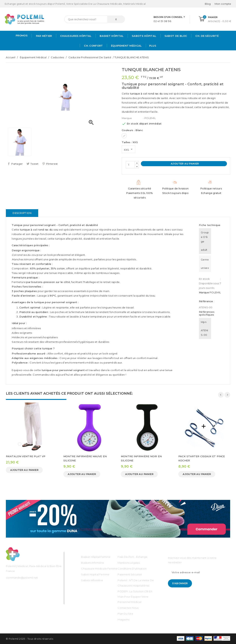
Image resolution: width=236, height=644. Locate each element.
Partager (17, 164)
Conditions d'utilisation (132, 569)
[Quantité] (130, 165)
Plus (153, 46)
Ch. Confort (93, 46)
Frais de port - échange (132, 557)
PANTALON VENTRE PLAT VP (26, 456)
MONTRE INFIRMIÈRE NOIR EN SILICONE (141, 458)
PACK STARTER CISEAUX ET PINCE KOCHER (202, 458)
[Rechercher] (95, 19)
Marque (127, 118)
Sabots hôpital (144, 36)
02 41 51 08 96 (162, 21)
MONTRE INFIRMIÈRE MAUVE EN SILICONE (85, 458)
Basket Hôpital (111, 36)
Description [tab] (22, 213)
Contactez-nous (128, 608)
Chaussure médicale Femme (99, 569)
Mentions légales (129, 563)
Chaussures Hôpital (75, 36)
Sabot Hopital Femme (95, 574)
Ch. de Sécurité (207, 36)
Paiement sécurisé (130, 574)
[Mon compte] (223, 4)
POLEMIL (215, 292)
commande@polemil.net (22, 578)
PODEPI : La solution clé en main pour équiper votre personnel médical (135, 597)
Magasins (123, 619)
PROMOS (22, 35)
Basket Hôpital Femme (96, 557)
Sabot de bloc (175, 36)
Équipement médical (126, 46)
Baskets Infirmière (93, 563)
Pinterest (52, 164)
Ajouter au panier (184, 164)
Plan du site (125, 614)
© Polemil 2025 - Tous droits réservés (29, 639)
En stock (204, 279)
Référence (206, 301)
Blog (208, 4)
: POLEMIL (149, 118)
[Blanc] (124, 136)
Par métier (43, 36)
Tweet (35, 164)
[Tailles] (128, 149)
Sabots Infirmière (92, 580)
